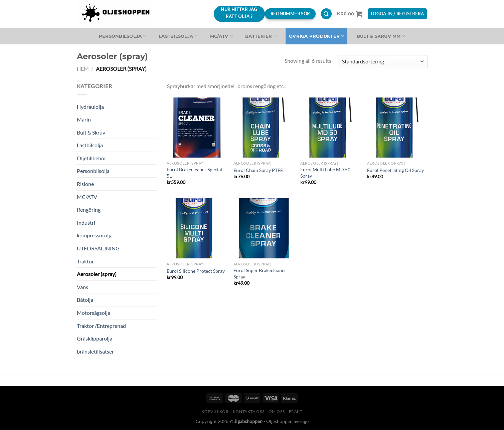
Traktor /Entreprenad (101, 326)
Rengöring (89, 209)
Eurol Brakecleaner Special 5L (194, 173)
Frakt (296, 411)
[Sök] (326, 14)
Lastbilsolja (178, 36)
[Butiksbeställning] (382, 62)
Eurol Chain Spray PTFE (258, 170)
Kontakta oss (248, 411)
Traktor (85, 261)
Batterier (261, 36)
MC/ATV (221, 36)
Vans (82, 287)
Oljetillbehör (92, 158)
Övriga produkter (317, 36)
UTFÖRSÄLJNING (98, 248)
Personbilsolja (123, 36)
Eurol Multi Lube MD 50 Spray (325, 173)
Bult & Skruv (91, 132)
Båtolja (85, 300)
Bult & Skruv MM (381, 36)
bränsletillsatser (95, 351)
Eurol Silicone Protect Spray (196, 271)
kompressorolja (95, 235)
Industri (86, 223)
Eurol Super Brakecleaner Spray (260, 273)
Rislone (85, 184)
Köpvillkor (215, 411)
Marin (84, 119)
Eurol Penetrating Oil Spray (395, 170)
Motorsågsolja (94, 313)
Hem (83, 69)
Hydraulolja (90, 107)
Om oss (277, 411)
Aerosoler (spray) (97, 274)
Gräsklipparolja (95, 338)
